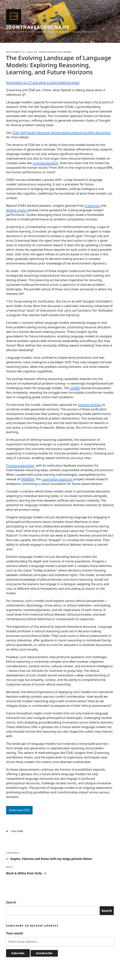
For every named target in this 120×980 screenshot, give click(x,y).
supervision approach (57, 479)
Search (11, 902)
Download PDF (19, 810)
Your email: (15, 933)
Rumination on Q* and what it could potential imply (43, 82)
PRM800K (28, 479)
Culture (17, 831)
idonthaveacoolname (38, 27)
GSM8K (75, 388)
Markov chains (16, 210)
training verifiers (90, 405)
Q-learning (92, 206)
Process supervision (20, 465)
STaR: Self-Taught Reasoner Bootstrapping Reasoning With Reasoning (61, 133)
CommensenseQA (45, 163)
